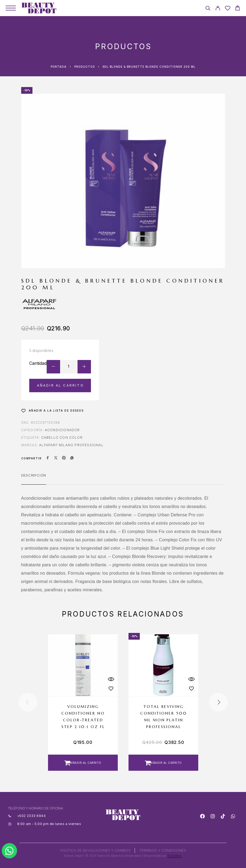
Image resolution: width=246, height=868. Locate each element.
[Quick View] (111, 679)
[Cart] (238, 9)
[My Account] (218, 9)
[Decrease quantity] (53, 367)
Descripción (34, 475)
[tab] (34, 479)
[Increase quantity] (84, 367)
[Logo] (39, 8)
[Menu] (11, 8)
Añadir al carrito (60, 385)
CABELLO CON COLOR (62, 437)
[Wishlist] (228, 9)
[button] (83, 763)
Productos (85, 67)
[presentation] (28, 702)
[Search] (208, 9)
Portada (59, 67)
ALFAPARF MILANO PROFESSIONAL (71, 445)
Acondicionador (62, 430)
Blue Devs (175, 856)
